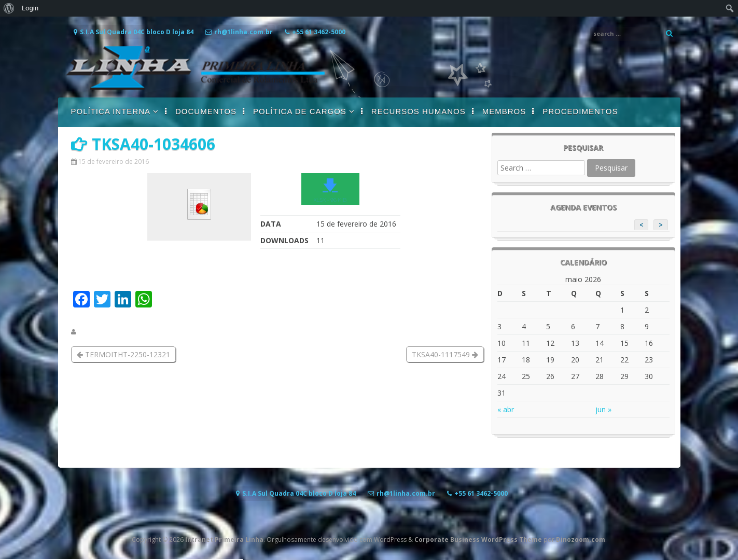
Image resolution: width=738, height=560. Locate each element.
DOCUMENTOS (206, 111)
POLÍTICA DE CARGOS (300, 111)
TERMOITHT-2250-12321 (123, 354)
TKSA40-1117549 (445, 354)
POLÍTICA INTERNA (111, 111)
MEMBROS (504, 111)
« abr (506, 409)
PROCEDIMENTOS (580, 111)
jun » (603, 409)
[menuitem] (9, 8)
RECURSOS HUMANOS (419, 111)
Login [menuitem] (30, 8)
